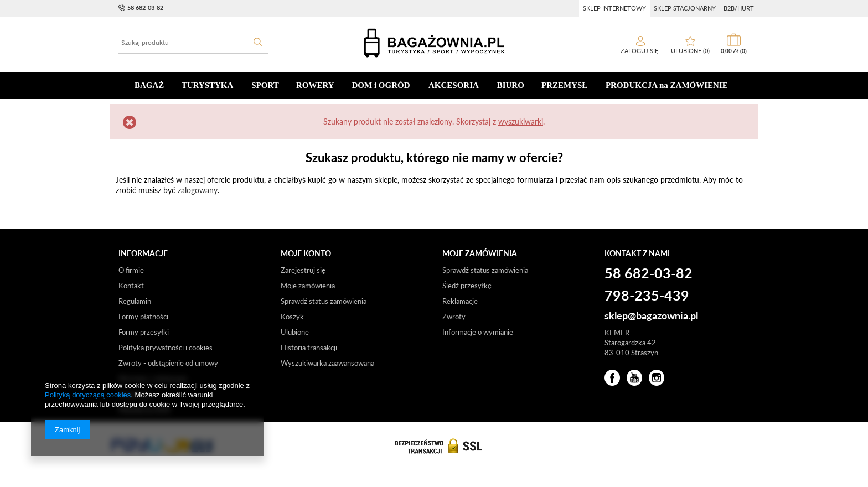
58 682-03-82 (145, 7)
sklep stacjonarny (685, 8)
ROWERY (315, 85)
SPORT (265, 85)
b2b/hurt (739, 8)
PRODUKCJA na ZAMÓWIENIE (667, 85)
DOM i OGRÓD (381, 85)
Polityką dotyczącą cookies (88, 395)
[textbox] (193, 43)
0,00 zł (734, 51)
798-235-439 (647, 296)
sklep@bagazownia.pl (651, 316)
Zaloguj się (640, 51)
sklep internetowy (614, 8)
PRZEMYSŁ (564, 85)
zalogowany (198, 190)
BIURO (511, 85)
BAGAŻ (149, 85)
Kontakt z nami (637, 253)
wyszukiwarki (521, 121)
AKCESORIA (454, 85)
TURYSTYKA (208, 85)
